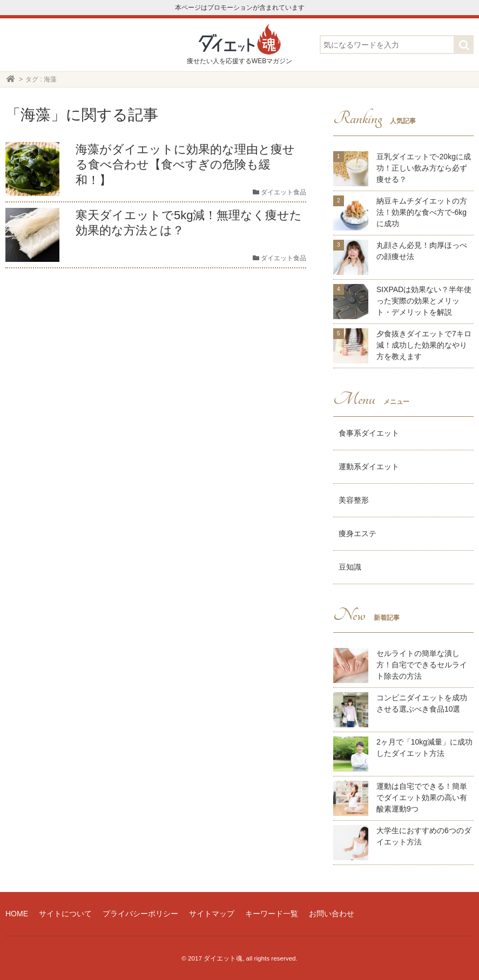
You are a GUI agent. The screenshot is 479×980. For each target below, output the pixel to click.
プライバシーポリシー (140, 914)
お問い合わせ (332, 914)
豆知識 (350, 567)
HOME (17, 914)
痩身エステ (357, 533)
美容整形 (354, 500)
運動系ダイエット (369, 467)
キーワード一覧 (272, 914)
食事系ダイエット (369, 433)
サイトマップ (212, 914)
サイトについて (65, 914)
